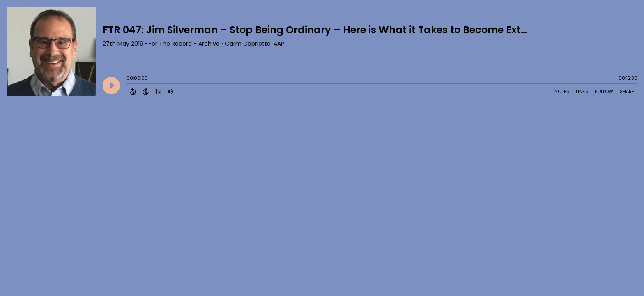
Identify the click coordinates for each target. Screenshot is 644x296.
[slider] (129, 84)
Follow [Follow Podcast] (604, 91)
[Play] (111, 86)
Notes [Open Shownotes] (562, 91)
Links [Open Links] (582, 91)
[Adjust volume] (170, 91)
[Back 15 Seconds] (133, 91)
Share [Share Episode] (627, 91)
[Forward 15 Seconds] (146, 91)
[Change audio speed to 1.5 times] (158, 91)
